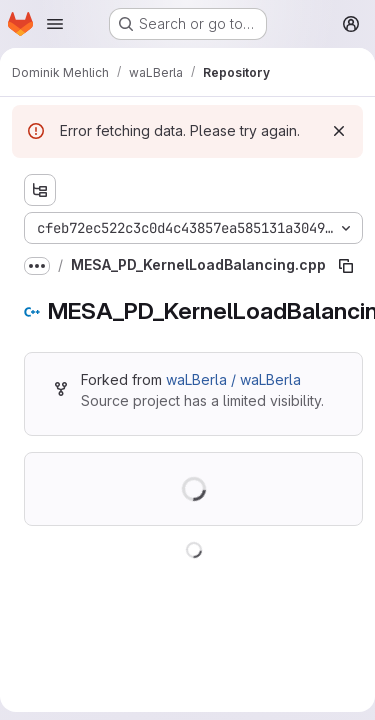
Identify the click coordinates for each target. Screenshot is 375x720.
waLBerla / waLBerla (233, 379)
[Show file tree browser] (40, 190)
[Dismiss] (339, 131)
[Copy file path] (346, 266)
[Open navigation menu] (55, 24)
